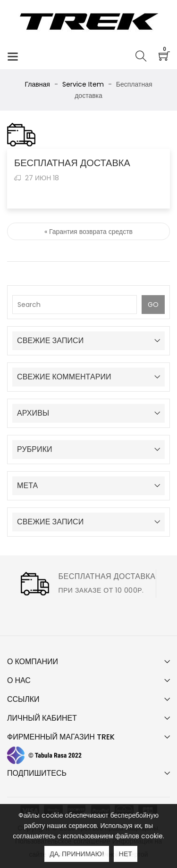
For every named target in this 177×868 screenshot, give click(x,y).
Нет (126, 854)
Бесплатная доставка (107, 576)
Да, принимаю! (77, 854)
